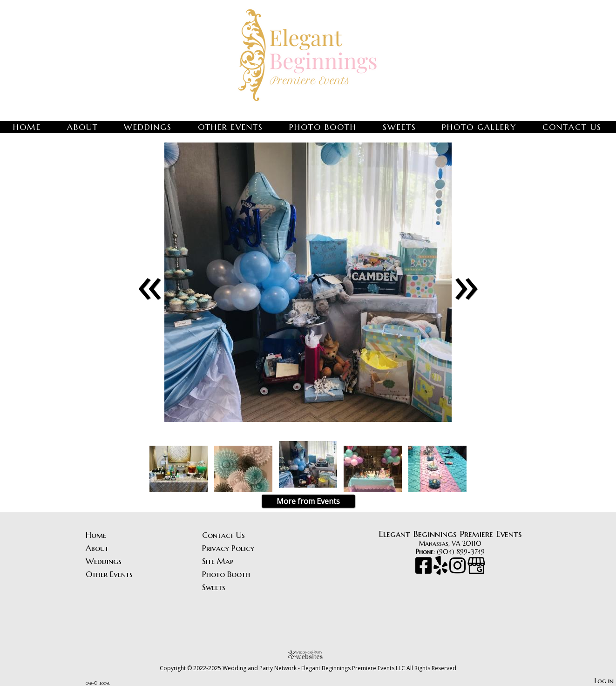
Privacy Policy (228, 548)
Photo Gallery (479, 127)
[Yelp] (441, 570)
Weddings (148, 127)
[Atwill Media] (308, 655)
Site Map (218, 561)
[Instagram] (458, 570)
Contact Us (572, 127)
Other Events (230, 127)
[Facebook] (424, 570)
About (83, 127)
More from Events (308, 501)
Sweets (399, 127)
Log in (604, 681)
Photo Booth (323, 127)
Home (27, 127)
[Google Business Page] (476, 570)
